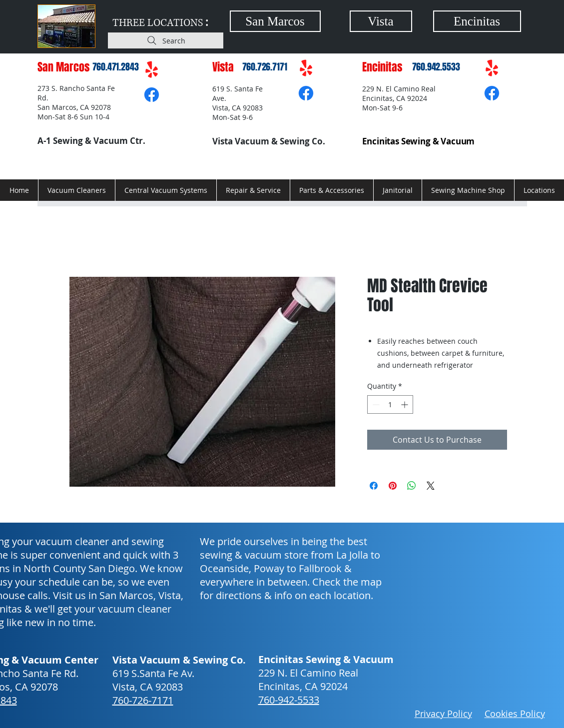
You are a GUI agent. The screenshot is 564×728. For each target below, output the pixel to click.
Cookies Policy (515, 714)
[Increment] (405, 404)
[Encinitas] (477, 21)
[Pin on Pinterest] (393, 486)
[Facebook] (152, 95)
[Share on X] (431, 486)
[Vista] (381, 21)
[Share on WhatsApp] (412, 486)
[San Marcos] (275, 21)
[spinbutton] (390, 404)
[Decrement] (375, 404)
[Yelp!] (152, 70)
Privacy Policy (443, 714)
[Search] (166, 40)
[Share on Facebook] (374, 486)
